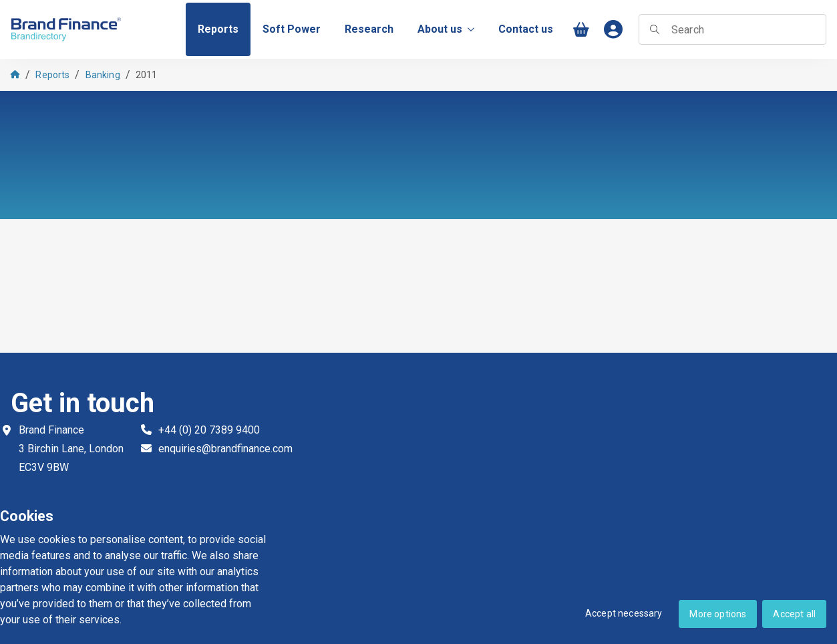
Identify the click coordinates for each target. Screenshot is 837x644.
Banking (103, 75)
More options (718, 614)
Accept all (794, 614)
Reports (52, 75)
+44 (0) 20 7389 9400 (209, 430)
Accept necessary (624, 613)
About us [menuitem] (446, 29)
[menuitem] (218, 29)
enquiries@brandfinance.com (225, 449)
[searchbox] (732, 29)
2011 (147, 75)
